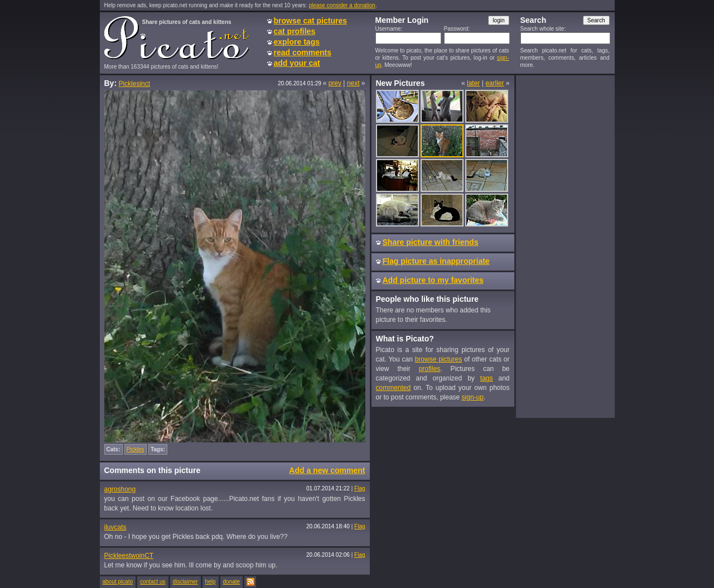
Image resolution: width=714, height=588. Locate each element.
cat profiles (295, 31)
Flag (360, 488)
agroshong (120, 489)
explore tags (297, 42)
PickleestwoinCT (129, 556)
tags (487, 378)
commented (394, 388)
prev (335, 83)
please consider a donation (342, 5)
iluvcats (115, 527)
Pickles (136, 449)
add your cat (297, 63)
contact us (153, 582)
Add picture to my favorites (433, 280)
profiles (430, 369)
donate (232, 582)
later (473, 83)
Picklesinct (134, 84)
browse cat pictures (311, 21)
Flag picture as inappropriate (436, 261)
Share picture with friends (431, 242)
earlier (495, 83)
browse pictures (439, 359)
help (211, 582)
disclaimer (185, 582)
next (353, 83)
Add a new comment (327, 470)
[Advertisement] (565, 246)
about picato (118, 582)
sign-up (473, 397)
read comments (303, 52)
